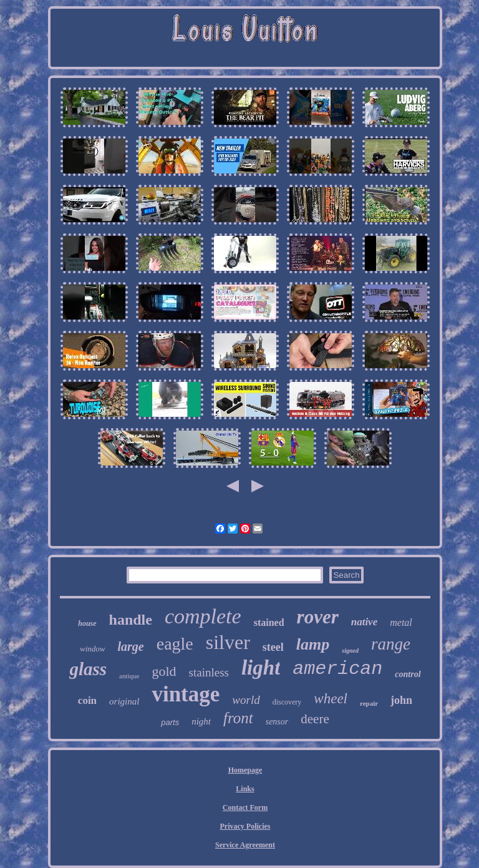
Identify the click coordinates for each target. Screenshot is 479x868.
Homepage (245, 770)
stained (269, 622)
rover (318, 617)
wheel (331, 699)
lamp (313, 644)
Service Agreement (245, 845)
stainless (209, 672)
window (92, 649)
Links (245, 789)
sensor (277, 722)
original (124, 701)
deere (315, 719)
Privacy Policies (245, 826)
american (337, 669)
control (408, 674)
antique (129, 676)
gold (164, 671)
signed (350, 651)
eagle (175, 644)
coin (87, 700)
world (246, 700)
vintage (186, 694)
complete (203, 616)
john (401, 700)
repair (369, 703)
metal (401, 622)
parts (170, 722)
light (261, 668)
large (130, 646)
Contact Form (245, 807)
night (201, 721)
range (391, 644)
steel (273, 647)
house (87, 623)
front (238, 718)
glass (88, 669)
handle (131, 620)
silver (228, 642)
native (365, 622)
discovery (287, 702)
